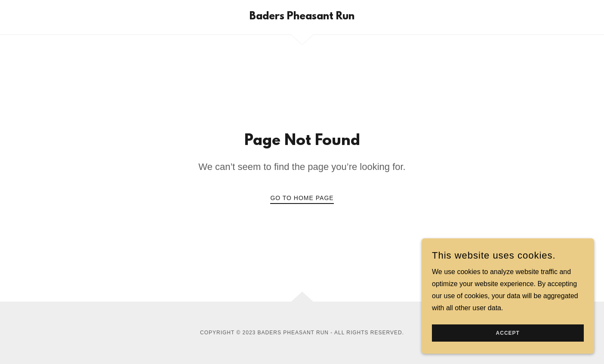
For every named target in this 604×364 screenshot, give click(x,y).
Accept (507, 333)
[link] (302, 17)
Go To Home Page (302, 198)
